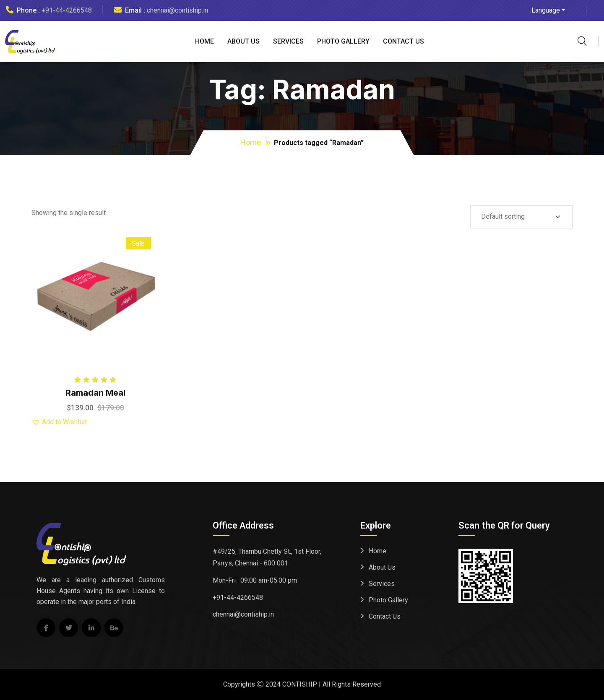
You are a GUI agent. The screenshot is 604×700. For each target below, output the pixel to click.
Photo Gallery (343, 41)
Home (204, 41)
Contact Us (404, 41)
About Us (243, 41)
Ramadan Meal (95, 393)
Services (288, 41)
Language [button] (546, 10)
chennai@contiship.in (177, 10)
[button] (59, 422)
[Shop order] (521, 217)
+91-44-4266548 (67, 10)
